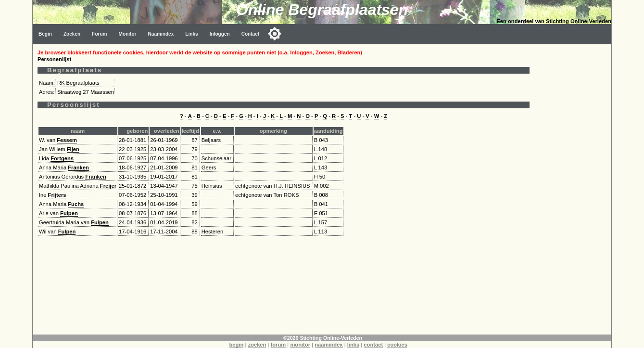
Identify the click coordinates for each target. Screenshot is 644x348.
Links (191, 34)
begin (237, 345)
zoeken (257, 345)
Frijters (57, 195)
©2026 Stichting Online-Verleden (323, 338)
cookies (397, 345)
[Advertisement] (573, 189)
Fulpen (69, 213)
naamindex (328, 345)
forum (278, 345)
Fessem (67, 140)
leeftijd (190, 131)
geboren (137, 131)
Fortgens (62, 158)
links (354, 345)
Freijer (108, 186)
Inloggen (220, 34)
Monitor (128, 34)
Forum (99, 34)
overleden (167, 131)
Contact (251, 34)
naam (78, 131)
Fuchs (76, 204)
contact (373, 345)
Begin (45, 34)
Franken (78, 168)
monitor (300, 345)
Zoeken (72, 34)
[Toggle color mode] (275, 34)
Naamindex (161, 34)
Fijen (73, 149)
